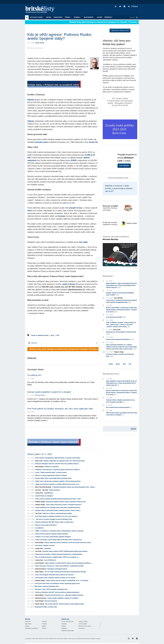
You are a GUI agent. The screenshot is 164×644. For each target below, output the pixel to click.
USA (58, 335)
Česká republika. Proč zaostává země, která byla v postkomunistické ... (58, 508)
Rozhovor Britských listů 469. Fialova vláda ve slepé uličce (54, 522)
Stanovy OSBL (83, 622)
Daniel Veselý (40, 43)
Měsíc (118, 364)
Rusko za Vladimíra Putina (40, 335)
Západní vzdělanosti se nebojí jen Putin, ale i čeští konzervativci (64, 461)
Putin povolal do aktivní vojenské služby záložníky (52, 534)
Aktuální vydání (37, 17)
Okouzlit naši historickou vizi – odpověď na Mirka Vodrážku (64, 595)
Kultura (27, 626)
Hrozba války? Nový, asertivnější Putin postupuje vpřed (53, 478)
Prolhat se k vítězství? (52, 467)
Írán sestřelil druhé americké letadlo (119, 407)
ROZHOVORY (58, 17)
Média (44, 626)
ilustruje (61, 216)
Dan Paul (45, 490)
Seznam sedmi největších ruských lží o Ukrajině (49, 392)
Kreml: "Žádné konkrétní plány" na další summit (51, 472)
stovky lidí (93, 142)
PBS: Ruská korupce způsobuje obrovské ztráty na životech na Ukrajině (122, 414)
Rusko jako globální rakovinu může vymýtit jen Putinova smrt (66, 502)
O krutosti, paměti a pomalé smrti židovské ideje (120, 355)
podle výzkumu (69, 284)
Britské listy (41, 10)
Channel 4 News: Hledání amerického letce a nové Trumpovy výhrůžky (121, 401)
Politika (44, 624)
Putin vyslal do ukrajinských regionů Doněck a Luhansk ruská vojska (58, 458)
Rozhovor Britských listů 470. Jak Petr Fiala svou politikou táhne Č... (58, 464)
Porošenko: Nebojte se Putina (45, 546)
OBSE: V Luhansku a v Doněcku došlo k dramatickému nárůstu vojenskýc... (60, 531)
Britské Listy (121, 623)
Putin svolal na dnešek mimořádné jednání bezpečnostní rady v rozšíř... (58, 499)
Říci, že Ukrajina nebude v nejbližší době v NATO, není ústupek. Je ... (58, 557)
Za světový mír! (34, 375)
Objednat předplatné (120, 31)
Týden (111, 364)
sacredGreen (39, 528)
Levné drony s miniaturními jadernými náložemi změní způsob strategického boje (122, 301)
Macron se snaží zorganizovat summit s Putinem (51, 475)
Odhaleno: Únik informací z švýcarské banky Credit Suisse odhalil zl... (58, 470)
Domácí (44, 622)
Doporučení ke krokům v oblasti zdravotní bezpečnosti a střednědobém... (59, 554)
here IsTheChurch (50, 560)
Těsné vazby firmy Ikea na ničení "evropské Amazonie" (64, 505)
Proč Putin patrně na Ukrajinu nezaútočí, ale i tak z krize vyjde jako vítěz (60, 409)
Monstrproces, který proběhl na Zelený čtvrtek (121, 333)
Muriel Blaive (40, 595)
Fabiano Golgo (40, 502)
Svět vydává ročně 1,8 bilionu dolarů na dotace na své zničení (55, 578)
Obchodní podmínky (68, 631)
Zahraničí (28, 622)
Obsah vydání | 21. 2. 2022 (40, 454)
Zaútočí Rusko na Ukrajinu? (44, 496)
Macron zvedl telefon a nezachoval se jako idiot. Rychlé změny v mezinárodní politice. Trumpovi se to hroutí (122, 310)
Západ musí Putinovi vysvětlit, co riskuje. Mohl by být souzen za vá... (58, 484)
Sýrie (52, 335)
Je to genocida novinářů (116, 317)
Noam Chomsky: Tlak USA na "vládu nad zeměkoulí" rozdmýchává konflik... (60, 566)
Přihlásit (133, 6)
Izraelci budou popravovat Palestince (120, 339)
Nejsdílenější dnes (111, 374)
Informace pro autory (85, 626)
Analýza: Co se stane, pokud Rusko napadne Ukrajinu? (53, 537)
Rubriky (78, 17)
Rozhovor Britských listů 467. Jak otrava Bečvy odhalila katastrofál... (58, 592)
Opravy (64, 626)
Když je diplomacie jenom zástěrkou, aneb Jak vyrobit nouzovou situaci (68, 543)
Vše (130, 364)
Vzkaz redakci (83, 624)
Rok (124, 364)
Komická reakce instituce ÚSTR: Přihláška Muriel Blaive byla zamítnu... (65, 551)
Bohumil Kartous (40, 395)
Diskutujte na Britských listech (57, 569)
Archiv (49, 17)
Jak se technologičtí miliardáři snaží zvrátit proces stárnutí (54, 575)
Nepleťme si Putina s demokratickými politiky (57, 513)
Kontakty (64, 624)
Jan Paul (38, 490)
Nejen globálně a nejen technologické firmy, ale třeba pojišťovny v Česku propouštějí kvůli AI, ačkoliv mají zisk (121, 286)
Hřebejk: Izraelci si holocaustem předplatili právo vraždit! (120, 294)
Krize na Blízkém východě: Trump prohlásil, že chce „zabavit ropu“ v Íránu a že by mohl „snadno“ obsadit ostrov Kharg (121, 325)
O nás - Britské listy (67, 622)
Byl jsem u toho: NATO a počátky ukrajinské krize (51, 589)
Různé (44, 628)
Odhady (31, 100)
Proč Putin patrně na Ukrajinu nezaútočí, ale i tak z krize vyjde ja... (57, 516)
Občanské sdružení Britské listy (47, 639)
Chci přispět (124, 166)
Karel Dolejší (39, 467)
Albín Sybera (39, 572)
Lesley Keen (39, 493)
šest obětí (83, 242)
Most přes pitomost (51, 601)
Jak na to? (109, 191)
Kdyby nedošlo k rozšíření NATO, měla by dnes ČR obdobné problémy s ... (69, 563)
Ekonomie (28, 624)
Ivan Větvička (118, 298)
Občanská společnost (32, 628)
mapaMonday (49, 493)
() (74, 160)
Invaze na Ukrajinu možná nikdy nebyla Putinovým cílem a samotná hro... (59, 540)
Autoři (100, 17)
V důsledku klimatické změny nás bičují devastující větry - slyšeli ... (74, 487)
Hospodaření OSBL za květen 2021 (46, 607)
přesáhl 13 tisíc (76, 208)
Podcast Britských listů (116, 178)
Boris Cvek (39, 461)
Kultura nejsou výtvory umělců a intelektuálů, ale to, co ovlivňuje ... (68, 581)
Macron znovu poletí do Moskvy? (46, 525)
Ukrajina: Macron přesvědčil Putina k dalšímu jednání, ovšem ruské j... (58, 510)
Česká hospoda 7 (55, 490)
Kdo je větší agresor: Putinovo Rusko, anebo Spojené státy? (65, 604)
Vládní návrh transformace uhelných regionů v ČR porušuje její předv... (58, 481)
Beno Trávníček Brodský (43, 487)
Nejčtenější (89, 17)
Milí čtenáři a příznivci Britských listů (47, 586)
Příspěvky (108, 17)
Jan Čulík (38, 513)
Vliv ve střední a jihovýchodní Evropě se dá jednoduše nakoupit (65, 572)
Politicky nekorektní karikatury (116, 238)
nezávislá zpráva (41, 142)
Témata (68, 17)
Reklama (64, 628)
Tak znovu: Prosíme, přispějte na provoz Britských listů (54, 519)
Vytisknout (33, 343)
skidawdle (47, 548)
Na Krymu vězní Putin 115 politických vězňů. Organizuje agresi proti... (58, 584)
